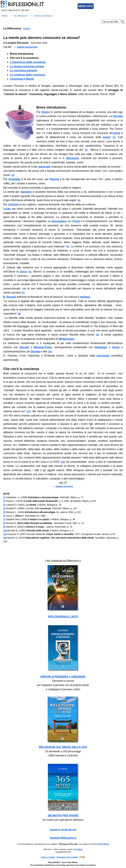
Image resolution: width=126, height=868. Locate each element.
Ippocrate (44, 167)
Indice (27, 28)
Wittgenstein (67, 339)
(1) (114, 137)
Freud (76, 221)
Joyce (23, 272)
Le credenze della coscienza (27, 75)
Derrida (35, 352)
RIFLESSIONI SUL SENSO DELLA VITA (63, 747)
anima (116, 133)
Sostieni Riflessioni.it (63, 838)
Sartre (116, 347)
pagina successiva (27, 47)
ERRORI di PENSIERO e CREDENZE (63, 677)
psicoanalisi (59, 221)
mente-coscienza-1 (43, 16)
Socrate (118, 116)
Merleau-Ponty (43, 347)
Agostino (26, 192)
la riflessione (21, 16)
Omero (46, 112)
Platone (54, 179)
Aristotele (14, 179)
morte (106, 137)
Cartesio (13, 204)
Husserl (24, 347)
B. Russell (10, 297)
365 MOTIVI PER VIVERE (63, 816)
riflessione (72, 158)
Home (5, 16)
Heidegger (101, 347)
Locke (7, 209)
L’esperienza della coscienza (28, 62)
